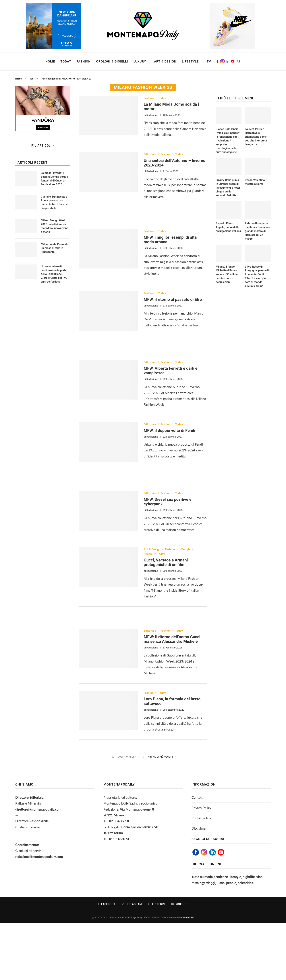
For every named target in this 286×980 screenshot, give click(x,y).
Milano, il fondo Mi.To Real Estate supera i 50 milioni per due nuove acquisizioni (227, 274)
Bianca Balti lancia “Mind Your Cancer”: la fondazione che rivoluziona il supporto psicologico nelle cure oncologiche (228, 141)
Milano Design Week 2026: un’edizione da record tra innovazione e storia (55, 226)
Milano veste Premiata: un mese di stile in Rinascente (55, 248)
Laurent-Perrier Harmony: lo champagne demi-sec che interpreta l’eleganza (256, 137)
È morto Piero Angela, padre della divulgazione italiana (228, 227)
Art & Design (165, 61)
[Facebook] (217, 61)
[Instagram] (222, 61)
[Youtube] (233, 61)
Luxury (140, 61)
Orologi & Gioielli (112, 61)
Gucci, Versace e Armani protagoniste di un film (166, 562)
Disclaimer (199, 828)
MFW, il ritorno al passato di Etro (173, 299)
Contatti (197, 797)
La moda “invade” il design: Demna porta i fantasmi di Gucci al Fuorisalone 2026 (54, 179)
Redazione (152, 115)
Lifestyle (190, 61)
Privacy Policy (201, 808)
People (148, 554)
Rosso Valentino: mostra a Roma (255, 182)
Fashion (84, 61)
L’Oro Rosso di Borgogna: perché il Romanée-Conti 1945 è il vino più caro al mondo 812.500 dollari (257, 276)
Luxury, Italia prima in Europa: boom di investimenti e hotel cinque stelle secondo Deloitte (228, 188)
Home (50, 61)
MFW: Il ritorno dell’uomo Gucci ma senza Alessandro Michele (172, 639)
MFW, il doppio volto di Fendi (170, 431)
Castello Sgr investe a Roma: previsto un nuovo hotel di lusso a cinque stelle (54, 202)
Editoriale (150, 154)
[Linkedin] (228, 61)
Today (66, 61)
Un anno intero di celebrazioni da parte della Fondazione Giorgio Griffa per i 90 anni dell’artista (54, 274)
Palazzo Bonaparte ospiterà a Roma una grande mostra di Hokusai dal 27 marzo (258, 231)
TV (209, 61)
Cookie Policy (201, 818)
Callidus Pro (188, 917)
